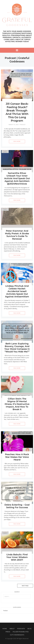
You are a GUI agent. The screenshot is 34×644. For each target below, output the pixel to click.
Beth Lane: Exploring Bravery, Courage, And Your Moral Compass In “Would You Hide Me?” (17, 348)
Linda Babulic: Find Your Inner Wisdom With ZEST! (17, 557)
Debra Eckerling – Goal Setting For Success (17, 506)
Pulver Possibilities (21, 632)
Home (5, 629)
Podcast (23, 125)
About (12, 629)
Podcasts (21, 629)
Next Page (25, 586)
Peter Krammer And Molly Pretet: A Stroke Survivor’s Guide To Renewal (17, 235)
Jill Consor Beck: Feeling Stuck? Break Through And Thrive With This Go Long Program (17, 112)
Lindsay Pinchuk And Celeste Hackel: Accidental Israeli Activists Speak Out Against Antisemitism (17, 291)
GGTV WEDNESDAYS (17, 635)
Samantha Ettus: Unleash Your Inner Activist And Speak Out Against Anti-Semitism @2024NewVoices (17, 178)
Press (8, 632)
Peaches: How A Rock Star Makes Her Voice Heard (17, 457)
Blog (30, 629)
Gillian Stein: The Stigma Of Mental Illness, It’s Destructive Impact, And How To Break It (17, 404)
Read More (17, 141)
